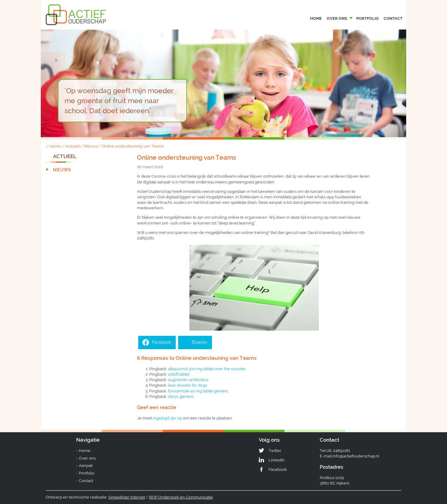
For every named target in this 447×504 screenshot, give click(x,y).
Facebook (278, 469)
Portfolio (368, 18)
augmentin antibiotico (188, 380)
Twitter (275, 451)
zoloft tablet (179, 374)
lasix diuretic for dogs (188, 385)
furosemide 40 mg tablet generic (198, 391)
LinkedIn (277, 460)
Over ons (337, 18)
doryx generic (181, 396)
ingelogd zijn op (167, 418)
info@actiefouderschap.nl (356, 456)
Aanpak (86, 466)
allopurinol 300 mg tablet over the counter (207, 369)
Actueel (72, 146)
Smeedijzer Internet (127, 497)
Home (316, 18)
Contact (393, 18)
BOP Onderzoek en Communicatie (181, 497)
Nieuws (90, 146)
